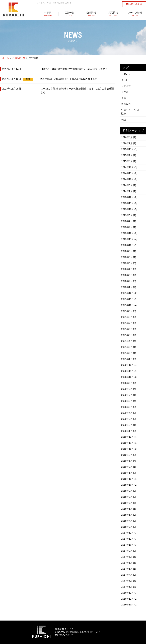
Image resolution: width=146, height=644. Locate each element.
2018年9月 (129, 471)
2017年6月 (129, 539)
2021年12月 (129, 283)
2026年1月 (129, 140)
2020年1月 (129, 414)
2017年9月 (129, 528)
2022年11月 (129, 231)
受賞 (124, 97)
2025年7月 (129, 152)
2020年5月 (129, 391)
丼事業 (43, 629)
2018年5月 (129, 494)
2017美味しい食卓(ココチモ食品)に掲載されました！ (70, 79)
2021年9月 (129, 300)
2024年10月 (129, 174)
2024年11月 (129, 169)
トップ (7, 620)
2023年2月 (129, 220)
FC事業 (48, 14)
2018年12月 (129, 459)
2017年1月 (129, 562)
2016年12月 (129, 568)
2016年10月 (129, 579)
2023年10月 (129, 203)
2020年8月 (129, 374)
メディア (126, 85)
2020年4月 (129, 397)
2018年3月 (129, 505)
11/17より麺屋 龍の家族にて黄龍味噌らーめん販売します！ (74, 69)
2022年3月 (129, 266)
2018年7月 (129, 482)
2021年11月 (129, 288)
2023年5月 (129, 209)
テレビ (125, 79)
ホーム (6, 58)
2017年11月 (129, 516)
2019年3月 (129, 448)
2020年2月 (129, 408)
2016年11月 (129, 573)
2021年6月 (129, 317)
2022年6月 (129, 254)
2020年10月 (129, 363)
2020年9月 (129, 368)
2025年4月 (129, 157)
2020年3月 (129, 402)
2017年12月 (129, 511)
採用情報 (113, 14)
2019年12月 (129, 420)
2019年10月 (129, 431)
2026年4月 (129, 135)
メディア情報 (135, 14)
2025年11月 (129, 146)
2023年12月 (129, 192)
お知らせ (126, 74)
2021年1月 (129, 345)
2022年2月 (129, 271)
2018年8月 (129, 477)
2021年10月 (129, 294)
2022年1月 (129, 277)
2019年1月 (129, 454)
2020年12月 (129, 351)
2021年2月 (129, 340)
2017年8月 (129, 534)
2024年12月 (129, 163)
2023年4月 (129, 214)
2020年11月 (129, 357)
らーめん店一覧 (84, 625)
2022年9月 (129, 243)
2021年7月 (129, 311)
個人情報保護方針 (73, 637)
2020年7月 (129, 380)
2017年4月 (129, 551)
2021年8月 (129, 306)
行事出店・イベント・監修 (133, 110)
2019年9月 (129, 437)
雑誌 (28, 79)
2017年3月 (129, 556)
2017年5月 (129, 545)
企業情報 (91, 14)
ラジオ (125, 91)
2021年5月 (129, 323)
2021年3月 (129, 334)
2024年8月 (129, 180)
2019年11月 (129, 425)
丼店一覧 (81, 629)
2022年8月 (129, 249)
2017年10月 (129, 522)
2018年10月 (129, 465)
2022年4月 (129, 260)
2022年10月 (129, 237)
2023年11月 (129, 197)
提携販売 (126, 102)
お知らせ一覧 (19, 58)
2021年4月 (129, 328)
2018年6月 (129, 488)
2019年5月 (129, 442)
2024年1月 (129, 186)
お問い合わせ (134, 4)
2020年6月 (129, 385)
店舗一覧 (69, 14)
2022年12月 (129, 226)
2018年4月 (129, 499)
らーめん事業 (46, 625)
